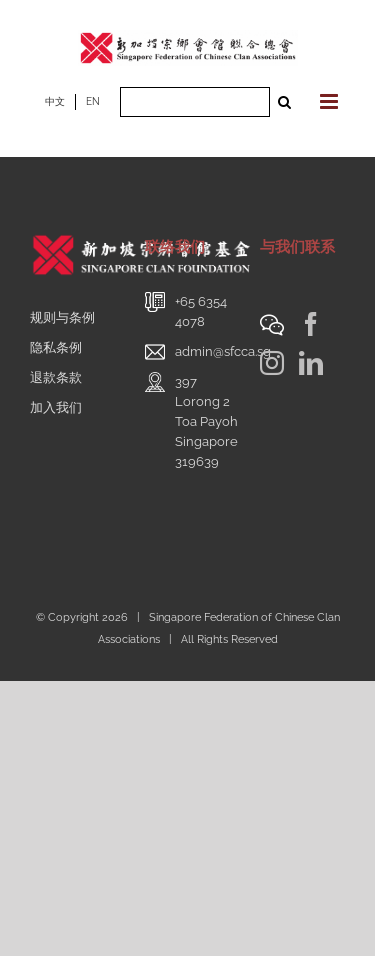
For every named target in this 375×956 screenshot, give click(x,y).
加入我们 (56, 407)
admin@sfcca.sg (223, 351)
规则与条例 (62, 317)
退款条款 (56, 377)
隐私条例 (56, 347)
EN (93, 101)
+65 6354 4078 (201, 311)
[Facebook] (311, 324)
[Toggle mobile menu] (330, 101)
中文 (55, 101)
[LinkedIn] (311, 363)
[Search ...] (195, 102)
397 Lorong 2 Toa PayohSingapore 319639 (206, 421)
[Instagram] (272, 363)
